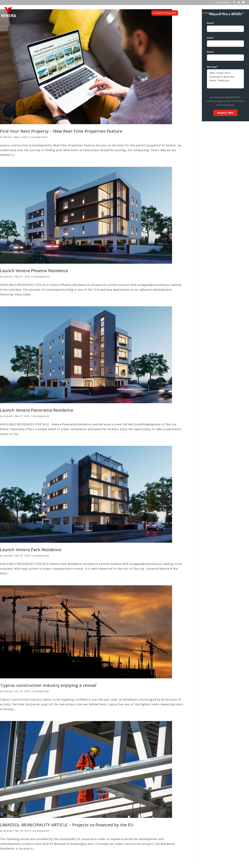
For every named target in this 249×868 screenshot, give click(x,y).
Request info (225, 113)
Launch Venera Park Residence (31, 550)
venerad (8, 277)
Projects (189, 13)
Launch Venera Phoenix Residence (34, 271)
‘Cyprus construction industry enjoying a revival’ (49, 685)
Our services (206, 13)
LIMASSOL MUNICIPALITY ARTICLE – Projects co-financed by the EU (67, 825)
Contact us (238, 13)
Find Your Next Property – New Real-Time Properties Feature (61, 131)
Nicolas (7, 137)
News (222, 13)
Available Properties (165, 13)
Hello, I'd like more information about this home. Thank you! (225, 79)
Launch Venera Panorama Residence (37, 410)
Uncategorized (39, 137)
